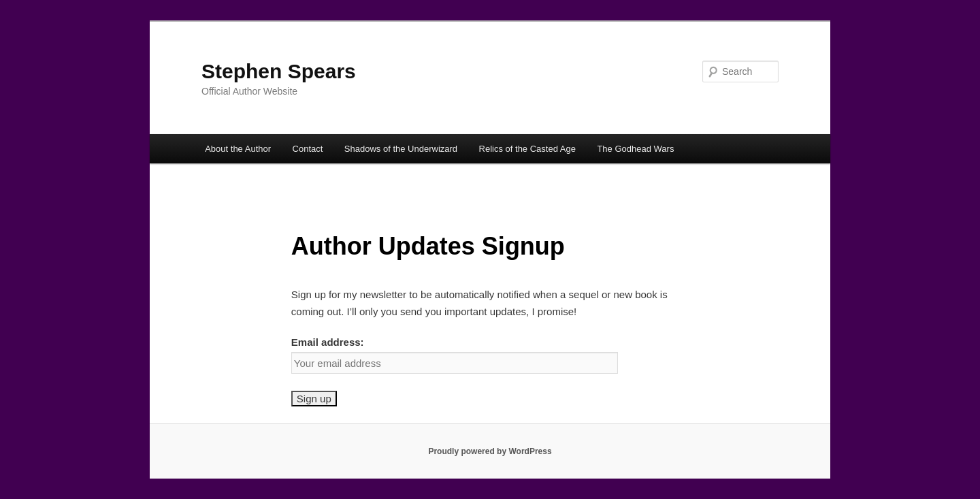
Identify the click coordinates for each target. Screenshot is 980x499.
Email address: (328, 342)
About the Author (238, 149)
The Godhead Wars (635, 149)
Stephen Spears (279, 71)
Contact (308, 149)
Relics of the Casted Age (527, 149)
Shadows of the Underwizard (401, 149)
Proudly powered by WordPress (490, 451)
